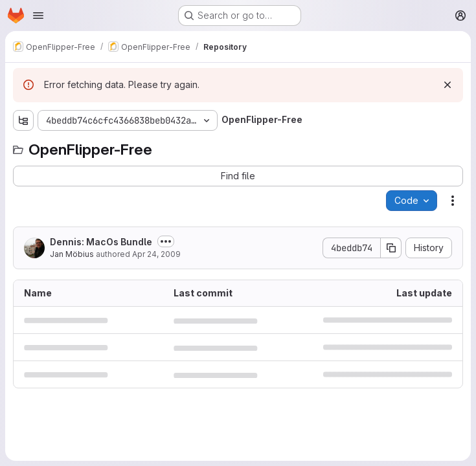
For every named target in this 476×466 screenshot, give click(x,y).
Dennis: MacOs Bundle (101, 242)
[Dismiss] (448, 85)
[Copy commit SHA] (391, 248)
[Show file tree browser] (23, 120)
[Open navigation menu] (38, 16)
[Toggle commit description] (166, 241)
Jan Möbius (72, 254)
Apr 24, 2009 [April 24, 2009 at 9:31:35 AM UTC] (156, 254)
